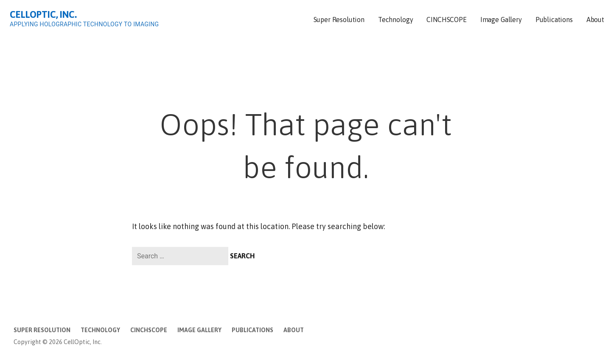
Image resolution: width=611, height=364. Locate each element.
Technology (395, 20)
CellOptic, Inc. (43, 14)
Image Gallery (501, 20)
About (595, 20)
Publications (554, 20)
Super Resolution (339, 20)
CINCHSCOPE (446, 20)
